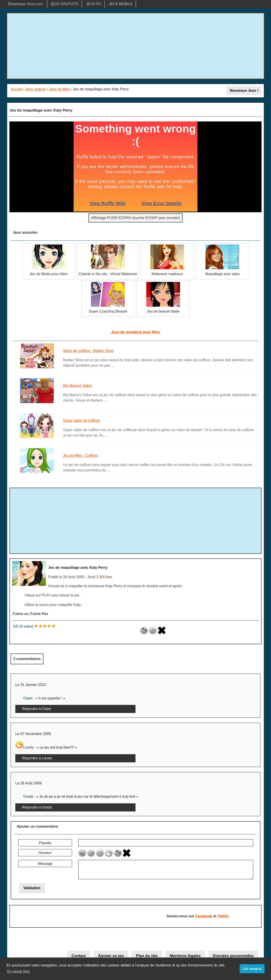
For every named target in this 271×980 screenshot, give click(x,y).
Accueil (16, 89)
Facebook (204, 916)
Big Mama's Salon (77, 386)
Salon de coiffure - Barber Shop (88, 351)
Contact (79, 956)
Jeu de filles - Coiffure (80, 456)
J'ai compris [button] (252, 969)
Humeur (45, 853)
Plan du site (147, 956)
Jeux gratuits (36, 89)
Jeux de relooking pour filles (136, 332)
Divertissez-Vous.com (25, 4)
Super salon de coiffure (81, 421)
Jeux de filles (60, 89)
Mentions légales (185, 956)
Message (45, 864)
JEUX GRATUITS (64, 4)
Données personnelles (233, 956)
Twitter (223, 916)
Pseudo (45, 843)
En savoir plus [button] (19, 971)
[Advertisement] (135, 46)
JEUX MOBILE (121, 4)
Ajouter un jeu (111, 956)
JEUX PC (94, 4)
